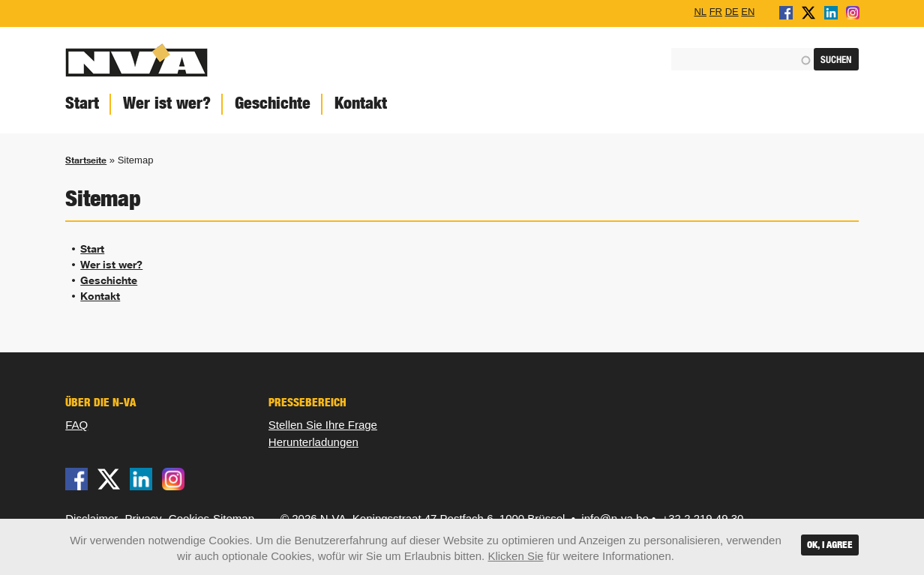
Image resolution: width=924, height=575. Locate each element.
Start (82, 103)
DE (732, 11)
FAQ (76, 425)
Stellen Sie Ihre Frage (323, 425)
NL (700, 11)
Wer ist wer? (167, 103)
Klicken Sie (515, 556)
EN (748, 11)
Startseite (86, 160)
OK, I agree (830, 545)
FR (716, 11)
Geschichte (273, 103)
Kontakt (361, 103)
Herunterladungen (313, 442)
